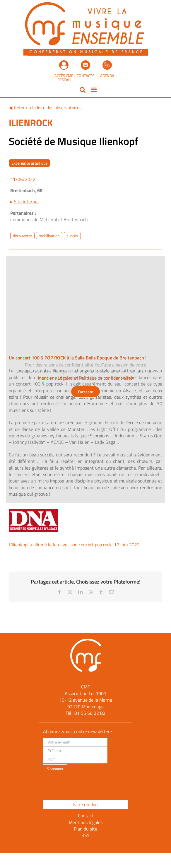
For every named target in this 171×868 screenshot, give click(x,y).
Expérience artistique (29, 163)
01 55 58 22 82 (90, 713)
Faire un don (85, 804)
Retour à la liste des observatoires (48, 108)
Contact (86, 816)
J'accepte (85, 392)
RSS (85, 835)
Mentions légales (86, 822)
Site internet (26, 202)
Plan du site (85, 829)
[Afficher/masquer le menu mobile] (94, 90)
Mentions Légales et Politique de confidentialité (85, 378)
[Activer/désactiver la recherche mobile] (83, 90)
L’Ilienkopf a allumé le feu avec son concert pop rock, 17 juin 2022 (74, 545)
